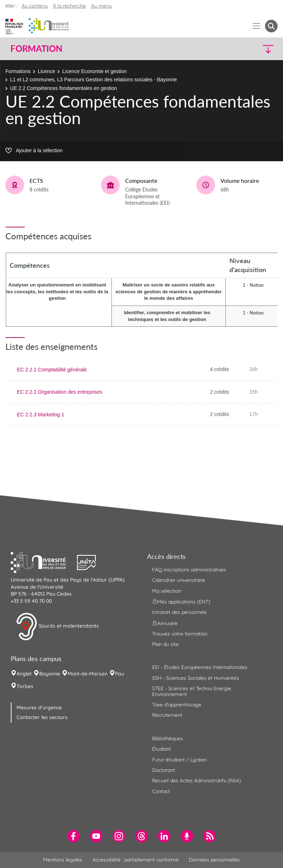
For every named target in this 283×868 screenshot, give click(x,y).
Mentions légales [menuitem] (63, 860)
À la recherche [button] (69, 6)
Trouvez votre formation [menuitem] (180, 634)
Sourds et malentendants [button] (57, 627)
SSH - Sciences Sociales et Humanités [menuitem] (196, 678)
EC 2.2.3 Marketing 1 (41, 415)
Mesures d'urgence (39, 707)
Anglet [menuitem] (24, 674)
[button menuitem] (271, 26)
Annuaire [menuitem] (165, 623)
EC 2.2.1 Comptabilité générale (52, 370)
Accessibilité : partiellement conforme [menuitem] (136, 860)
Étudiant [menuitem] (162, 749)
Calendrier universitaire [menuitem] (179, 580)
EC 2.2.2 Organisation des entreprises (60, 392)
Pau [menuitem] (120, 674)
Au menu (101, 6)
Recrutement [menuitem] (167, 715)
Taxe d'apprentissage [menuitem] (177, 705)
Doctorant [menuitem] (164, 770)
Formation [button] (36, 49)
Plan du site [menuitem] (165, 644)
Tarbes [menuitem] (25, 686)
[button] (245, 49)
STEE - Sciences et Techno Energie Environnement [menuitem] (192, 691)
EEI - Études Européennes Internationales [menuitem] (200, 667)
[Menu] (257, 26)
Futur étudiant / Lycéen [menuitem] (179, 760)
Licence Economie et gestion (94, 71)
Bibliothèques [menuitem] (168, 738)
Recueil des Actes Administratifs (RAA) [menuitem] (197, 781)
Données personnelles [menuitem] (214, 860)
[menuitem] (74, 836)
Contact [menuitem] (161, 791)
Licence (46, 71)
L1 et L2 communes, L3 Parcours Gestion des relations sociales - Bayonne (93, 80)
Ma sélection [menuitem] (167, 591)
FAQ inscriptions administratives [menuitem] (189, 570)
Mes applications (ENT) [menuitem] (181, 602)
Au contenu (35, 6)
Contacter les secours (42, 717)
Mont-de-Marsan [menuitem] (88, 674)
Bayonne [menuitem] (50, 674)
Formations (18, 71)
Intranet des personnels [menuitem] (179, 612)
